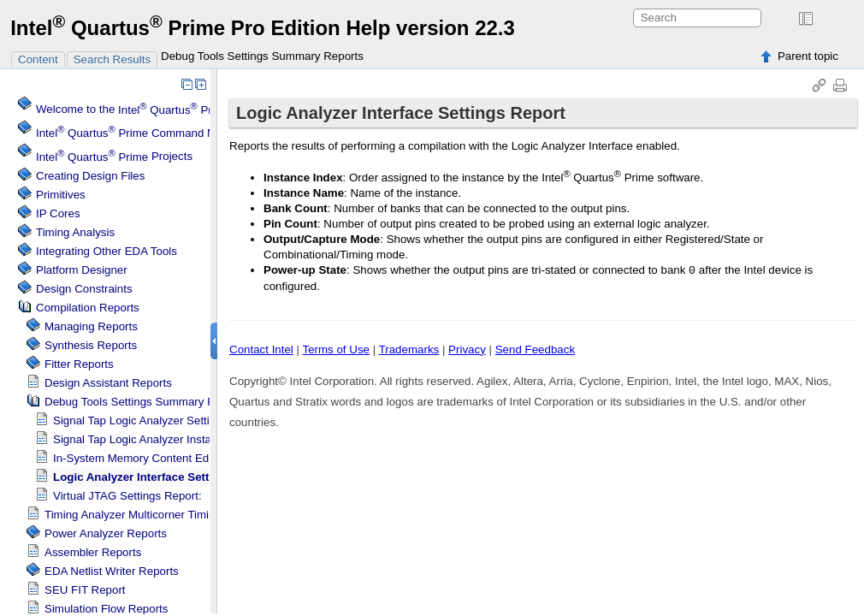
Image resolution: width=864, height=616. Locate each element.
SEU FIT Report (85, 590)
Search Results (112, 59)
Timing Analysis (75, 232)
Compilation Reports (88, 308)
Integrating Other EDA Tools (107, 251)
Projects (114, 157)
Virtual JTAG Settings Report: (127, 496)
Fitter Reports (79, 364)
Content (38, 59)
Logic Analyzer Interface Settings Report (163, 477)
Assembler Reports (93, 552)
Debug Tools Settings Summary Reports (262, 56)
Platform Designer (82, 270)
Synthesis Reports (91, 345)
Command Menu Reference (164, 133)
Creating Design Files (90, 176)
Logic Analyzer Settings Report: (161, 421)
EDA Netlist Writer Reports (112, 571)
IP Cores (58, 213)
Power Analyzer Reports (106, 533)
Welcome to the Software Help (200, 110)
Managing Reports (91, 326)
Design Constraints (84, 289)
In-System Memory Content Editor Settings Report (180, 458)
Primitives (61, 195)
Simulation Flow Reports (106, 609)
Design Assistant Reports (108, 383)
